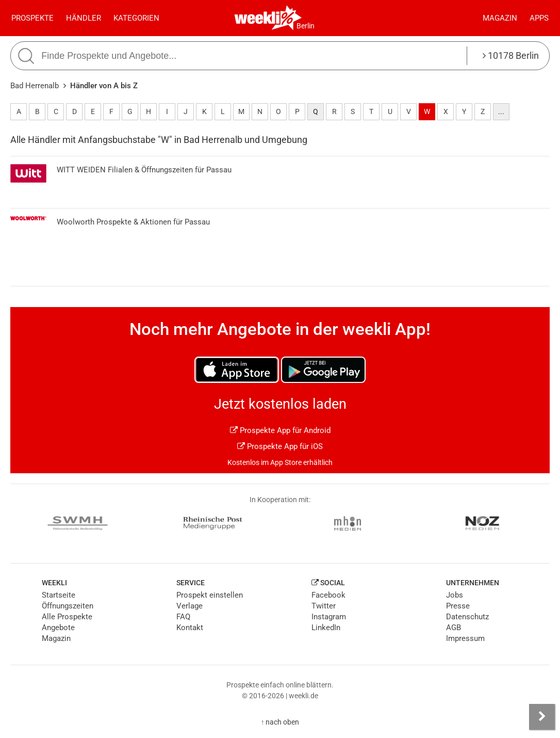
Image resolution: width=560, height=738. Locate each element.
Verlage (190, 606)
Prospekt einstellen (210, 595)
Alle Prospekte (67, 617)
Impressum (465, 638)
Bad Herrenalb (35, 86)
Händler (84, 18)
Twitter (324, 606)
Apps (539, 18)
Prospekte (32, 18)
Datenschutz (467, 617)
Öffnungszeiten (68, 606)
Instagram (329, 617)
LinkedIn (326, 628)
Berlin (306, 26)
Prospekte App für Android (280, 430)
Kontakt (190, 628)
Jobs (455, 595)
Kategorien (136, 18)
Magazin (500, 18)
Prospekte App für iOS (280, 446)
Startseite (59, 595)
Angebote (58, 628)
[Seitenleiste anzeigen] (542, 717)
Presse (458, 606)
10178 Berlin (511, 55)
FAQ (183, 617)
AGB (454, 628)
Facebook (328, 595)
